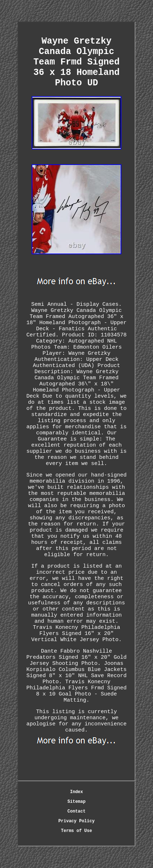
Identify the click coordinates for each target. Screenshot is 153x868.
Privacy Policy (77, 821)
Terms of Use (76, 831)
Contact (76, 811)
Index (76, 792)
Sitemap (76, 802)
